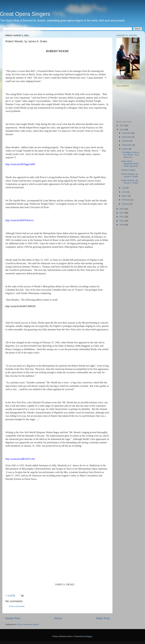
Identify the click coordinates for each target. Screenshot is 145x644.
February (126, 200)
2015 (122, 125)
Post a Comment (17, 606)
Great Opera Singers (25, 14)
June (124, 192)
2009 (122, 225)
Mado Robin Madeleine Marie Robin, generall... (130, 164)
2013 (122, 209)
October (126, 141)
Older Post (103, 618)
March (125, 196)
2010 (122, 221)
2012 (122, 213)
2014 (122, 130)
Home (58, 618)
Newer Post (13, 618)
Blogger (89, 636)
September (127, 145)
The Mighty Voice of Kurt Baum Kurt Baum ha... (130, 155)
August (125, 149)
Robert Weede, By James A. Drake (130, 182)
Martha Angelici (128, 170)
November (127, 137)
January (126, 204)
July (124, 188)
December (127, 133)
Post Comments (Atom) (28, 624)
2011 (122, 217)
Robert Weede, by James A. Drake (130, 175)
